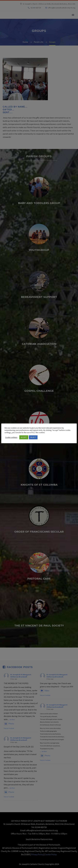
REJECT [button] (33, 437)
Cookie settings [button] (11, 437)
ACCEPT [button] (24, 437)
